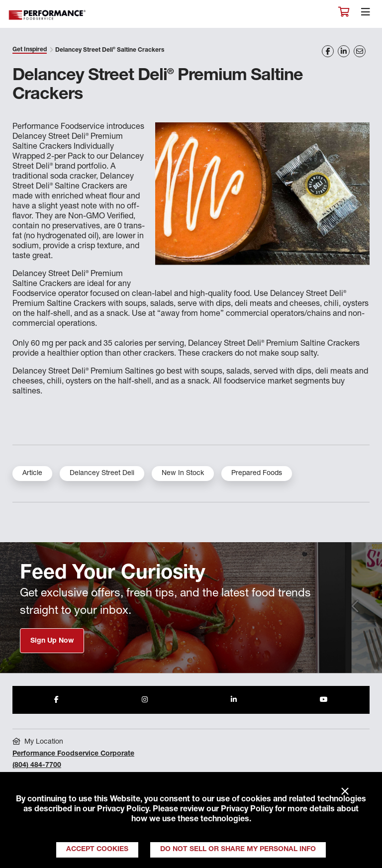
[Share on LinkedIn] (344, 51)
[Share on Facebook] (328, 51)
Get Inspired (30, 50)
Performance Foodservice (48, 15)
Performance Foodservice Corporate (73, 754)
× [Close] (345, 792)
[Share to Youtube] (324, 700)
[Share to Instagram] (145, 700)
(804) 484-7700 (37, 766)
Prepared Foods (257, 474)
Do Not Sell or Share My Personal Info (238, 850)
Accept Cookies (97, 850)
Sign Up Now (52, 641)
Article (32, 474)
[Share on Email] (360, 51)
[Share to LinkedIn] (234, 700)
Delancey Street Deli (102, 474)
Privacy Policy (123, 810)
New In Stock (183, 474)
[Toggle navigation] (366, 14)
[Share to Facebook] (56, 700)
